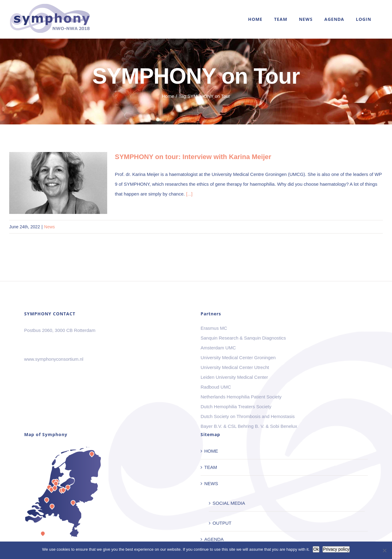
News (49, 227)
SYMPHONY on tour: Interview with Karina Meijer (193, 157)
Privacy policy (336, 549)
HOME (211, 451)
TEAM (211, 467)
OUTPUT (222, 523)
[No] (384, 550)
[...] (189, 194)
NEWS (211, 483)
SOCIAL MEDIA (229, 503)
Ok (316, 549)
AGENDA (214, 539)
